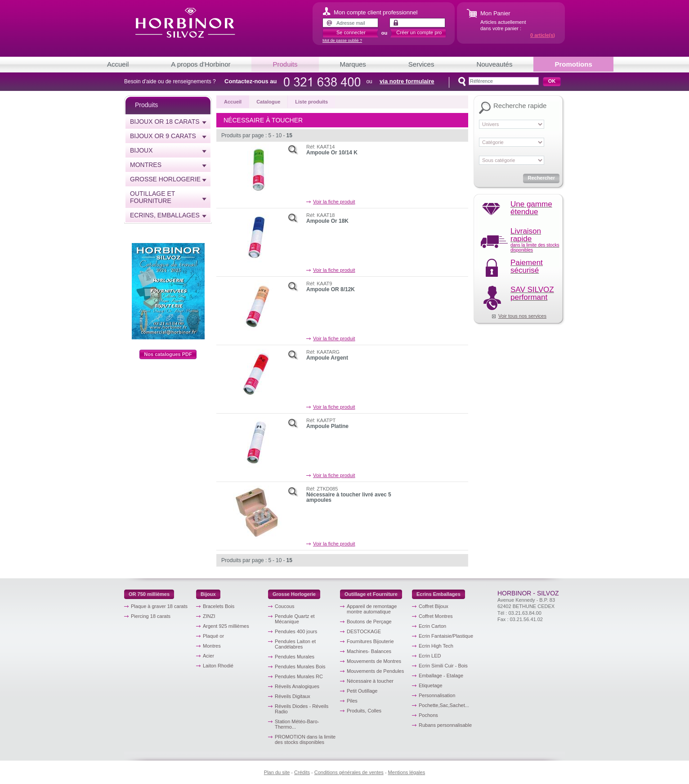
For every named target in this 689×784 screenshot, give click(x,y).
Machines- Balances (369, 651)
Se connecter (351, 32)
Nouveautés (494, 64)
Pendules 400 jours (296, 631)
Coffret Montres (436, 616)
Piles (352, 701)
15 (289, 135)
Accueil (118, 64)
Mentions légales (407, 772)
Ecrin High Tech (436, 646)
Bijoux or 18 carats (165, 122)
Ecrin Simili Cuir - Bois (443, 666)
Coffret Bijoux (434, 606)
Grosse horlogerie (165, 179)
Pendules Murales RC (299, 676)
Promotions (573, 64)
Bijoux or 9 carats (163, 136)
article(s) (543, 35)
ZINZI (209, 616)
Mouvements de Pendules (375, 671)
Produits (285, 64)
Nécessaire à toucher (370, 681)
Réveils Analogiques (297, 686)
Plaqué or (213, 636)
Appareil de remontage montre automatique (372, 609)
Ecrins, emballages (165, 215)
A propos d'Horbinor (201, 64)
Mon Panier (495, 13)
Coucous (284, 606)
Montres (146, 165)
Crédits (302, 772)
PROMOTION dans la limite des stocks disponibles (305, 739)
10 (279, 135)
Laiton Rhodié (218, 666)
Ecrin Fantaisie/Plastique (446, 636)
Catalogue (268, 102)
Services (421, 64)
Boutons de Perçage (369, 622)
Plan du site (277, 772)
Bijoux (141, 150)
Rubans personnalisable (445, 725)
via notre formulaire (407, 81)
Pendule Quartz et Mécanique (295, 619)
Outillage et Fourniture (152, 197)
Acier (208, 656)
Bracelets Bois (219, 606)
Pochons (428, 715)
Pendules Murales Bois (300, 667)
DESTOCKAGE (364, 631)
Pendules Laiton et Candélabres (295, 644)
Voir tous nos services (522, 316)
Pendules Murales (295, 657)
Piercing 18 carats (151, 616)
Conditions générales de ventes (349, 772)
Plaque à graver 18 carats (159, 606)
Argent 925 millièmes (226, 626)
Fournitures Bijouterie (370, 641)
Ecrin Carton (432, 626)
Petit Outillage (362, 691)
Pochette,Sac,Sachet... (444, 705)
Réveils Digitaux (293, 696)
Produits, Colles (364, 711)
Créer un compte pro (419, 32)
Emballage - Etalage (441, 676)
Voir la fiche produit (334, 202)
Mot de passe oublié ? (342, 41)
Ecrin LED (430, 656)
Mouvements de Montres (374, 661)
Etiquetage (431, 685)
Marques (353, 64)
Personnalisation (437, 695)
